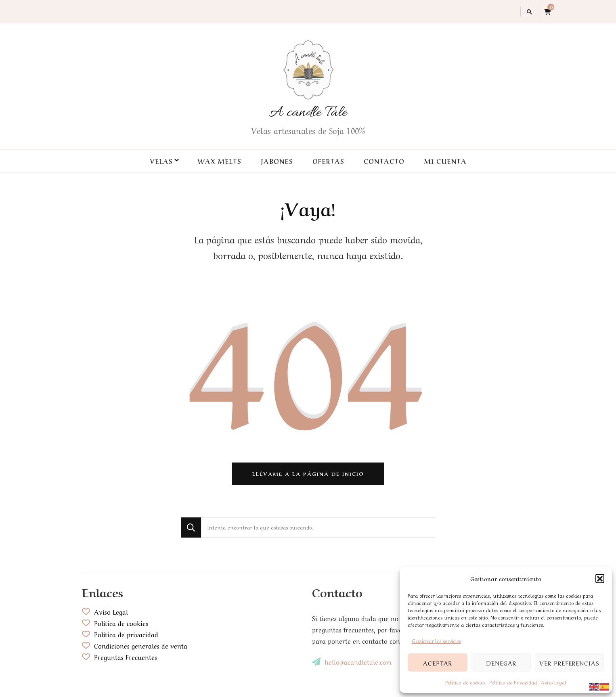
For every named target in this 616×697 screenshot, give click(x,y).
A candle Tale (308, 113)
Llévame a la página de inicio (308, 473)
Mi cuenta (445, 161)
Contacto (384, 161)
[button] (600, 578)
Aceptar (438, 663)
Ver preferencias (569, 663)
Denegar (501, 663)
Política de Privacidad (513, 682)
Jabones (277, 161)
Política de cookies (465, 682)
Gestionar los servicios (436, 640)
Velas (161, 161)
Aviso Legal (554, 682)
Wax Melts (219, 161)
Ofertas (328, 161)
